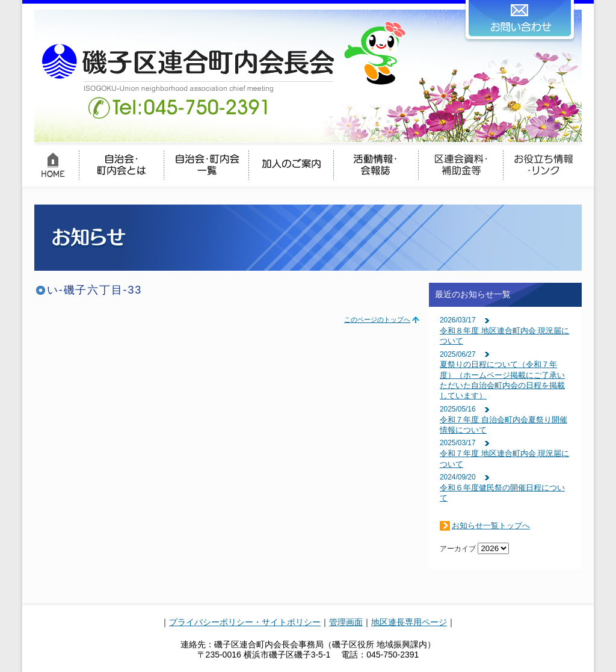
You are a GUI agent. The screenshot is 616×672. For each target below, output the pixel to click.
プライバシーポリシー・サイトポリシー (245, 622)
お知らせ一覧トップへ (491, 526)
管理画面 (346, 622)
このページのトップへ (377, 319)
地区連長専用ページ (409, 622)
